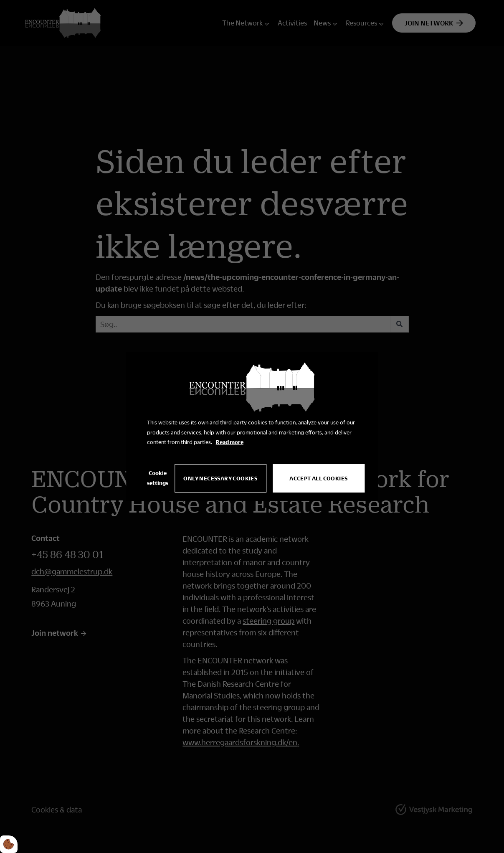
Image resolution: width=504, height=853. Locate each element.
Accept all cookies (318, 478)
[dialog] (252, 426)
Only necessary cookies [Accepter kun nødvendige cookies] (220, 478)
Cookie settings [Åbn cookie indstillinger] (158, 478)
